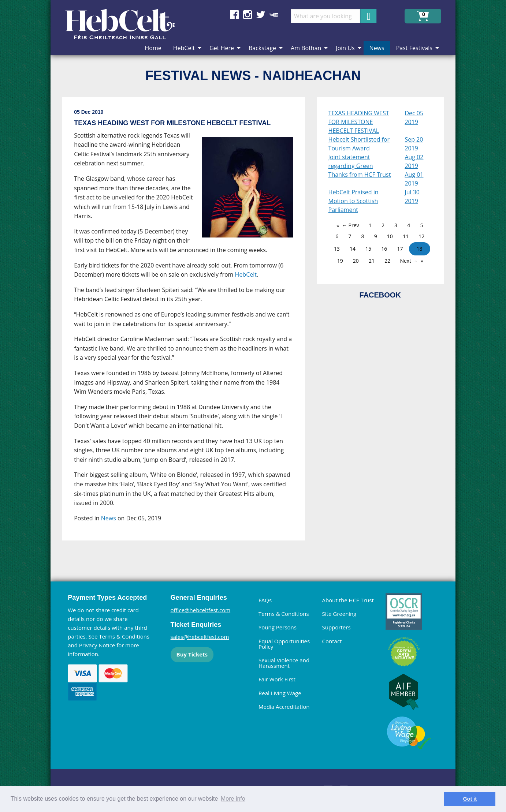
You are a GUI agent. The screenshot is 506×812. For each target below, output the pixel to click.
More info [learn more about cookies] (233, 799)
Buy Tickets (192, 654)
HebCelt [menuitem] (184, 48)
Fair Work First (277, 679)
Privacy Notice (97, 645)
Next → (409, 261)
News (109, 518)
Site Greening (339, 614)
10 (390, 236)
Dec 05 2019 (414, 117)
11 (406, 236)
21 (372, 261)
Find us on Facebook (234, 15)
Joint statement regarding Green (351, 161)
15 (368, 249)
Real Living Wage (280, 693)
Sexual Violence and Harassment (284, 663)
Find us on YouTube (274, 15)
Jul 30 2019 (412, 197)
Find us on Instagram (248, 15)
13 (337, 249)
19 (340, 261)
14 (353, 249)
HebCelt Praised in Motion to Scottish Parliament (354, 201)
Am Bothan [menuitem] (306, 48)
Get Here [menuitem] (222, 48)
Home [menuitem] (153, 48)
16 (384, 249)
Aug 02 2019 (414, 161)
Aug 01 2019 (414, 179)
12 (421, 236)
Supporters (336, 627)
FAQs (265, 600)
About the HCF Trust (348, 600)
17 (400, 249)
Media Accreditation (284, 707)
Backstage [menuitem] (262, 48)
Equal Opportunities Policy (284, 644)
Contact (332, 641)
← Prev (351, 225)
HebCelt (246, 274)
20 (356, 261)
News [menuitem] (377, 48)
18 (420, 249)
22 (387, 261)
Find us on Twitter (261, 15)
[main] (189, 325)
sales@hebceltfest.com (200, 637)
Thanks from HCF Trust (360, 175)
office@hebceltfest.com (201, 610)
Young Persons (278, 627)
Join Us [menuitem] (345, 48)
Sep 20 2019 (414, 144)
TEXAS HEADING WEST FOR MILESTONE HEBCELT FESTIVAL (359, 122)
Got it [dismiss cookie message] (470, 799)
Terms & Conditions (124, 636)
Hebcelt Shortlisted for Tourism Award (359, 144)
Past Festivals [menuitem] (414, 48)
